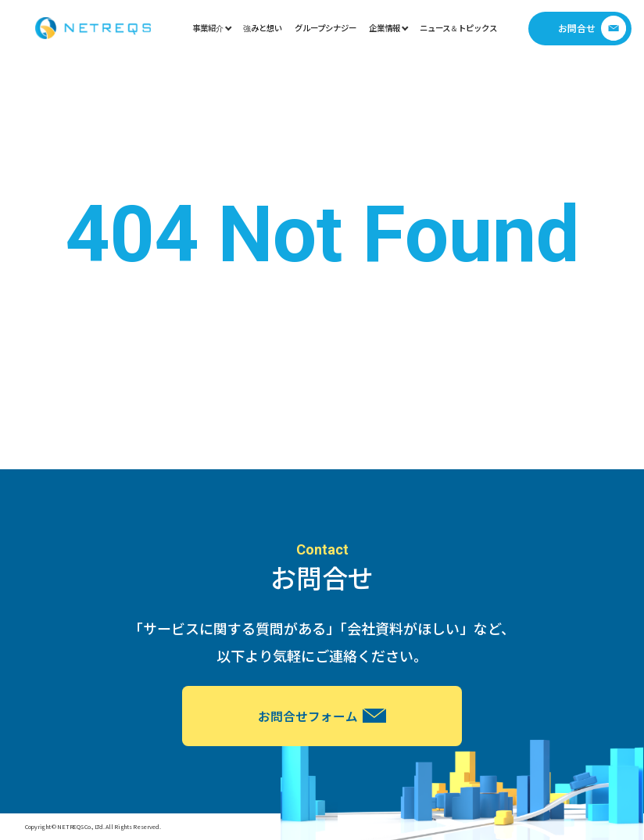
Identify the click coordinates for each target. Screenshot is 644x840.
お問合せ (592, 28)
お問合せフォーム (322, 716)
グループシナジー (326, 28)
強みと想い (263, 28)
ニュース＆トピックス (458, 28)
